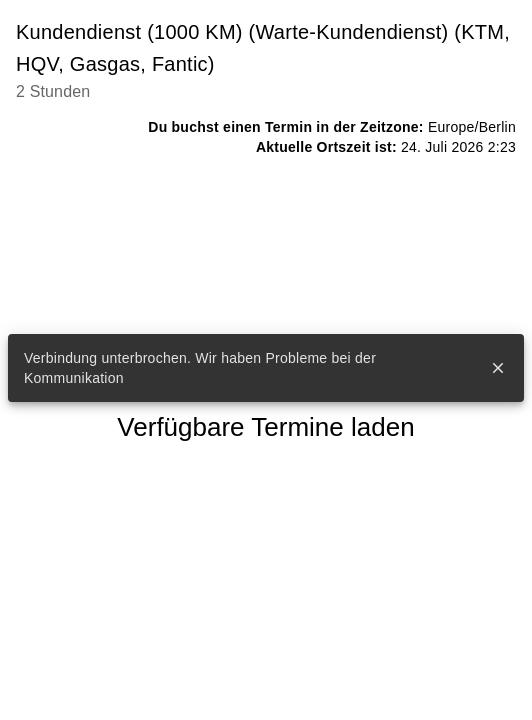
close (498, 368)
